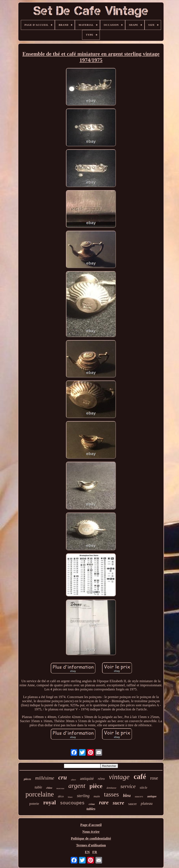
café (140, 777)
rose (154, 778)
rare (104, 802)
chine (49, 788)
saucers (139, 796)
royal (49, 802)
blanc (70, 797)
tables (91, 809)
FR (95, 852)
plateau (147, 803)
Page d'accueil (91, 825)
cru (62, 777)
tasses (111, 794)
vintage (119, 777)
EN (87, 852)
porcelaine (39, 794)
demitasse (111, 788)
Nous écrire (91, 832)
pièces (27, 779)
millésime (45, 778)
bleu (127, 795)
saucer (132, 804)
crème (92, 804)
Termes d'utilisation (91, 845)
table (38, 787)
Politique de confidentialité (91, 838)
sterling (83, 796)
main (97, 796)
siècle (144, 788)
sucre (118, 803)
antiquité (87, 778)
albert (73, 780)
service (128, 786)
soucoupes (72, 803)
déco (61, 796)
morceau (60, 788)
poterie (34, 804)
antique (152, 796)
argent (77, 786)
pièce (96, 786)
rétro (101, 779)
